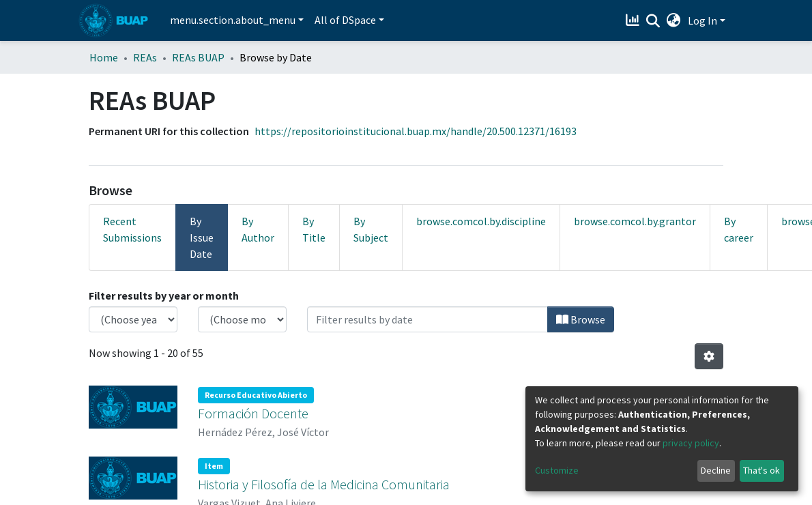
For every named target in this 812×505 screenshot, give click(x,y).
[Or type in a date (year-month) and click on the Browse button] (427, 319)
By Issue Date (202, 237)
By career (739, 229)
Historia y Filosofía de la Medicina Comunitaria (324, 481)
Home (104, 57)
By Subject (371, 229)
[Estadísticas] (634, 20)
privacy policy (691, 443)
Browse (581, 319)
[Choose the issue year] (133, 319)
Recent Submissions (132, 229)
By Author (258, 229)
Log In (702, 20)
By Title (314, 229)
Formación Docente (253, 412)
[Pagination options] (709, 356)
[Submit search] (653, 21)
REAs (145, 57)
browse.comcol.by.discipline (481, 221)
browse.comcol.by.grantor (635, 221)
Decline (716, 470)
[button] (674, 20)
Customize (557, 470)
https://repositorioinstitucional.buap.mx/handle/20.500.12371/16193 (416, 131)
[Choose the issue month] (242, 319)
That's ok (762, 470)
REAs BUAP (198, 57)
